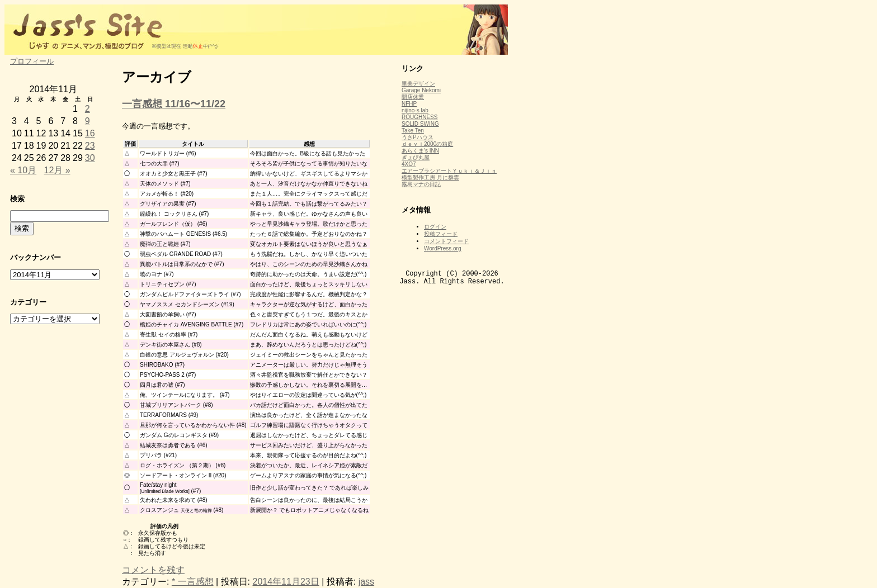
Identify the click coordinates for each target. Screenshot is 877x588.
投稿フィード (441, 234)
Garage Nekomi (421, 90)
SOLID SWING (420, 124)
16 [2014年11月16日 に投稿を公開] (90, 133)
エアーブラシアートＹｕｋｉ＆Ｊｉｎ (449, 171)
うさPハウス (418, 137)
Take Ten (413, 131)
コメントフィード (446, 241)
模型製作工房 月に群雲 (430, 177)
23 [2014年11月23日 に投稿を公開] (90, 146)
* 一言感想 (193, 582)
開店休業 (413, 97)
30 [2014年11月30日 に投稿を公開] (90, 158)
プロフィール (32, 61)
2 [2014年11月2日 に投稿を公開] (88, 109)
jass (366, 582)
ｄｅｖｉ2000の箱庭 (427, 144)
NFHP (409, 104)
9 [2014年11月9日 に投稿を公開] (88, 121)
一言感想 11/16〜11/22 (174, 104)
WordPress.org (443, 248)
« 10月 (23, 170)
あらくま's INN (420, 151)
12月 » (57, 170)
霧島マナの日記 (421, 184)
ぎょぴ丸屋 (416, 157)
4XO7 (409, 164)
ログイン (435, 227)
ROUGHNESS (419, 117)
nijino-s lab (415, 110)
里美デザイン (418, 84)
